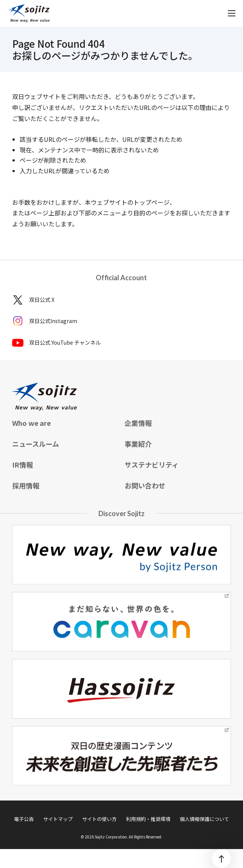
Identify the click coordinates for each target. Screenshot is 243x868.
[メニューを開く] (232, 13)
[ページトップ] (221, 859)
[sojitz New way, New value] (29, 13)
